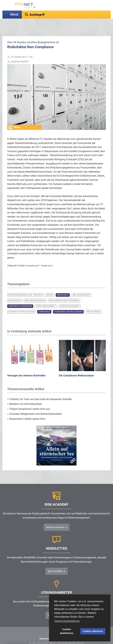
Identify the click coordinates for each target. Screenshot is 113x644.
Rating (50, 287)
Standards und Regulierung (68, 304)
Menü (14, 14)
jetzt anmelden (55, 563)
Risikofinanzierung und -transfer (25, 287)
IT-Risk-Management (46, 298)
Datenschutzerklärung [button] (67, 621)
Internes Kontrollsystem (21, 304)
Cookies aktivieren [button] (93, 631)
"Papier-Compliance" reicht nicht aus (29, 401)
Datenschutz (45, 631)
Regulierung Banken (35, 293)
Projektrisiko (93, 304)
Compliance (44, 304)
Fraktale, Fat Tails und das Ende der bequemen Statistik (39, 391)
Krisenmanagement (69, 298)
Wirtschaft (63, 287)
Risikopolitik (15, 293)
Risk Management (81, 287)
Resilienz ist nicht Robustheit (24, 396)
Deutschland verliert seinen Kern (26, 411)
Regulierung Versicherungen (64, 293)
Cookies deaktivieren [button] (67, 631)
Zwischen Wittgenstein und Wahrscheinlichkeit (34, 406)
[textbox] (66, 15)
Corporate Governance (20, 298)
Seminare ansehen (55, 519)
